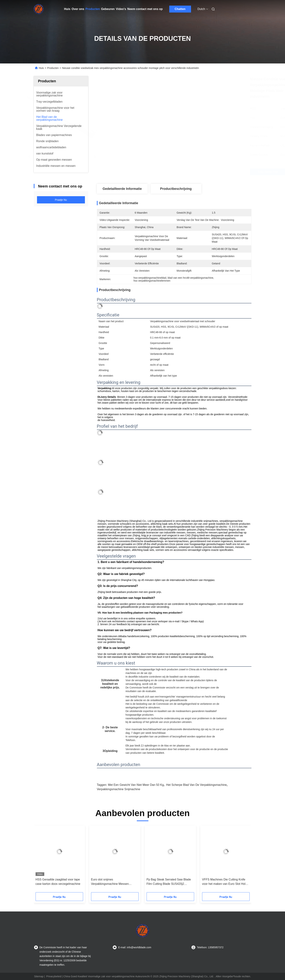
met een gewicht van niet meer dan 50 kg (136, 785)
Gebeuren (108, 9)
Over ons (78, 9)
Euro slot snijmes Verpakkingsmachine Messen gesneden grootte (110, 882)
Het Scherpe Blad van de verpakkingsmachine (196, 785)
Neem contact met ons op (145, 9)
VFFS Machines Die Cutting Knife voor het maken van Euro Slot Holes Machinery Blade (225, 882)
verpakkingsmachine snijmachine (119, 789)
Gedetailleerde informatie (122, 189)
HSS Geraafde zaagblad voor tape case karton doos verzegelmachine (58, 882)
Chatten (180, 9)
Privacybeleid (54, 976)
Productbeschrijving (176, 189)
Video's (121, 9)
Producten (93, 9)
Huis (67, 9)
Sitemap (39, 976)
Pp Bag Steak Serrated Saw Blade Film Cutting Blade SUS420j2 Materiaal (169, 882)
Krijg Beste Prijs (197, 172)
